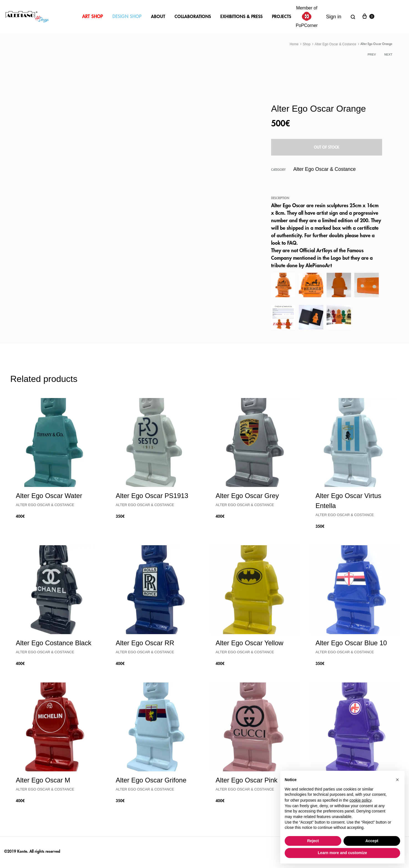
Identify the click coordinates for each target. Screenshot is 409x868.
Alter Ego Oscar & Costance (335, 44)
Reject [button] (313, 841)
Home (294, 44)
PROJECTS (281, 17)
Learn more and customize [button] (342, 853)
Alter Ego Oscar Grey (247, 496)
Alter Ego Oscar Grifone (151, 780)
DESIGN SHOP (127, 17)
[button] (397, 780)
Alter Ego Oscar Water (49, 496)
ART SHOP (93, 17)
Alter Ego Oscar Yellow (249, 643)
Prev (372, 54)
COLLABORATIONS (193, 17)
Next (388, 54)
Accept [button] (372, 841)
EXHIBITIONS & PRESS (241, 17)
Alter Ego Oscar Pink (247, 780)
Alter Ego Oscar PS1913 (152, 496)
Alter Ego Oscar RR (145, 643)
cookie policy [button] (360, 800)
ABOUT (158, 17)
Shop (307, 44)
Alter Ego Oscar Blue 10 (351, 643)
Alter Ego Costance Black (54, 643)
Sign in (334, 17)
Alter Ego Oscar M (43, 780)
